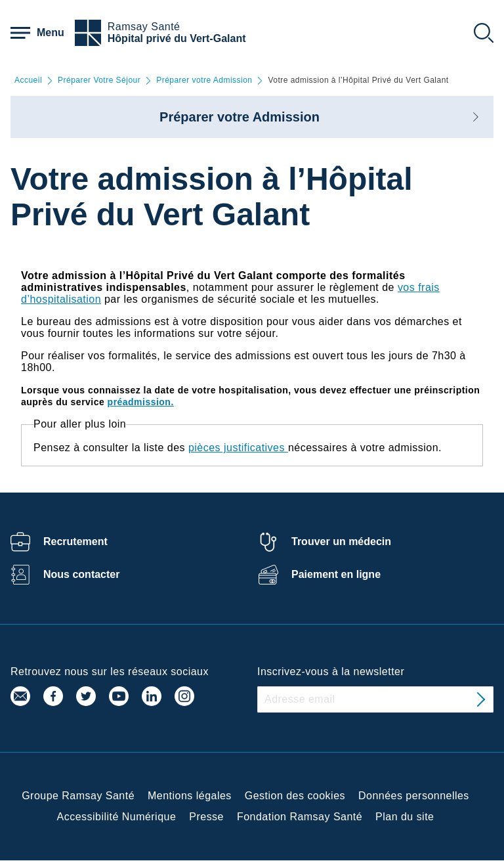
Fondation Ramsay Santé (300, 817)
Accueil (28, 80)
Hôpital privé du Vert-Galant (177, 38)
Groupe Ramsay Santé (78, 796)
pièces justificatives (237, 448)
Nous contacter (81, 574)
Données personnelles (414, 796)
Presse (206, 817)
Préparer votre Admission (204, 80)
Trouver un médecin (341, 541)
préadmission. (141, 402)
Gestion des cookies (295, 796)
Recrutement (75, 541)
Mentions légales (190, 796)
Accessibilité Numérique (117, 817)
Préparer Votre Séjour (99, 80)
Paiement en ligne (336, 574)
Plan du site (405, 817)
